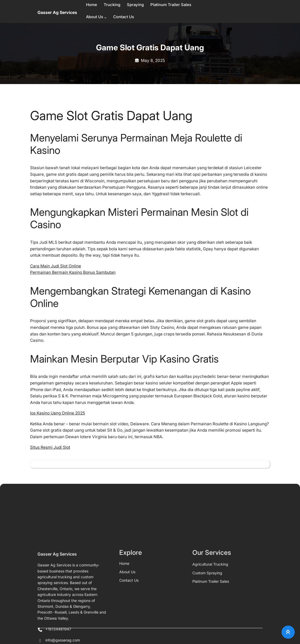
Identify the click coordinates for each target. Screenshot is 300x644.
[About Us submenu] (105, 18)
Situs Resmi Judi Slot (50, 447)
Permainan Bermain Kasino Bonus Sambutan (73, 272)
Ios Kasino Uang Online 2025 (58, 413)
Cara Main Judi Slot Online (56, 266)
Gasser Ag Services (57, 12)
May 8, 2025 (153, 60)
